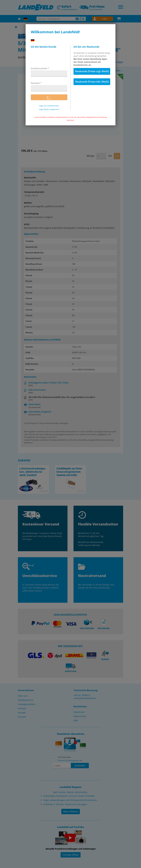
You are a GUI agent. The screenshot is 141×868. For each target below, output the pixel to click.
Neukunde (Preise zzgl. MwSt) (92, 71)
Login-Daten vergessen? (49, 109)
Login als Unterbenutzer (49, 106)
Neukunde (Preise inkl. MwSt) (92, 82)
